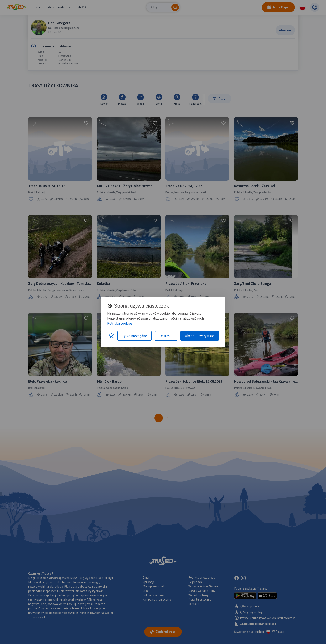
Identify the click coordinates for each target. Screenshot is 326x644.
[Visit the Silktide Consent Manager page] (112, 336)
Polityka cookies (120, 323)
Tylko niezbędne (135, 336)
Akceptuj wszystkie (200, 336)
